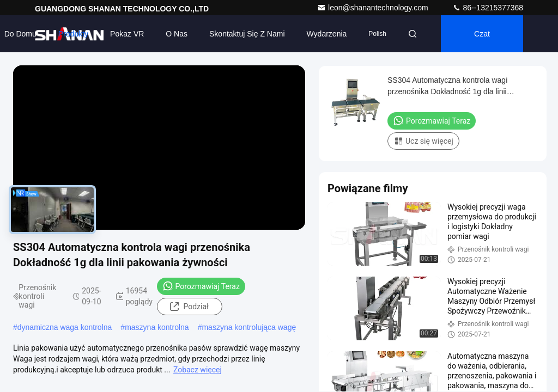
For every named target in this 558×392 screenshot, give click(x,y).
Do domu (20, 34)
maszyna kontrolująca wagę (249, 327)
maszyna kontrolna (157, 327)
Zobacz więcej (198, 370)
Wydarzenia (327, 34)
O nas (177, 34)
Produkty (73, 34)
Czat (482, 34)
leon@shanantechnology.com (374, 8)
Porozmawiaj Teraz (201, 286)
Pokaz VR (127, 34)
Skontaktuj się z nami (247, 34)
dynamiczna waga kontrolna (65, 327)
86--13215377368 (488, 8)
